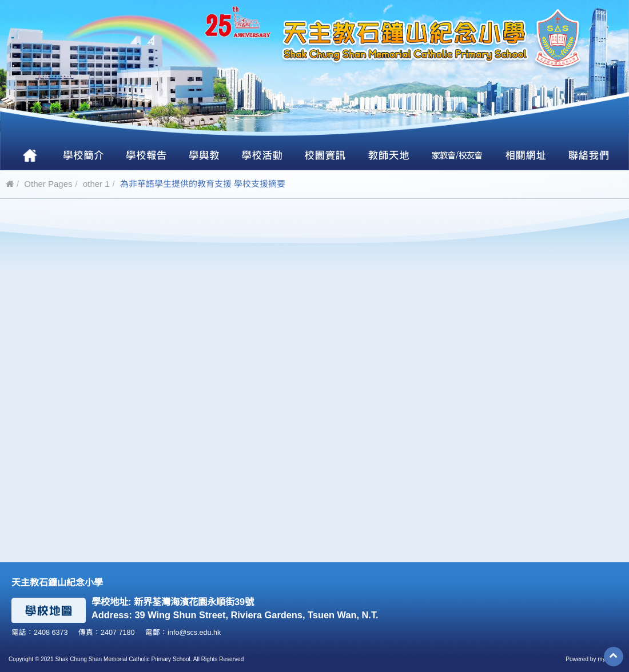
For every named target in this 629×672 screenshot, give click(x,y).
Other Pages (48, 184)
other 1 (96, 184)
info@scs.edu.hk (194, 633)
